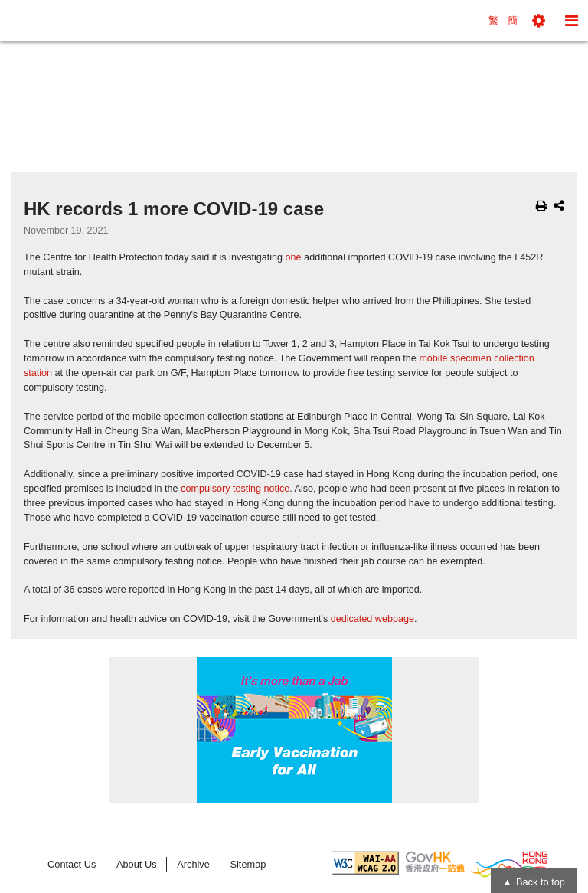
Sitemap (248, 864)
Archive (193, 864)
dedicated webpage (372, 619)
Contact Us (72, 864)
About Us (137, 864)
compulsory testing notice (235, 489)
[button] (539, 21)
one (294, 257)
